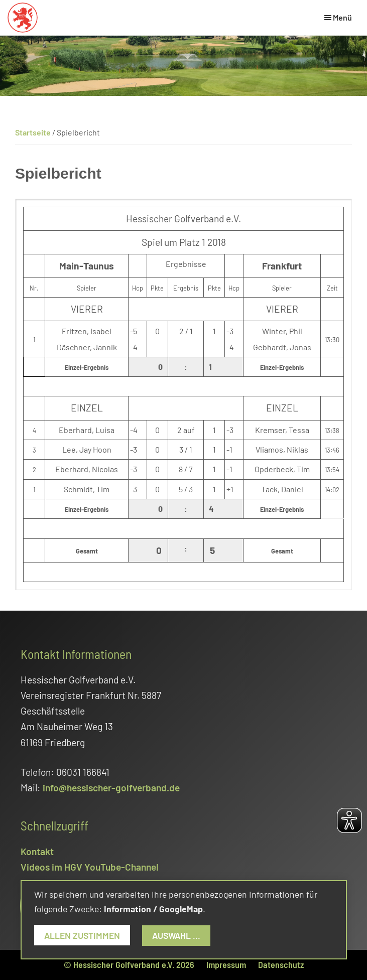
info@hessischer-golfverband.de (111, 788)
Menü (342, 17)
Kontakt (37, 851)
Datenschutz (281, 964)
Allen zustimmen (82, 935)
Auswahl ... (176, 935)
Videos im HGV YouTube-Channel (90, 867)
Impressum (226, 964)
